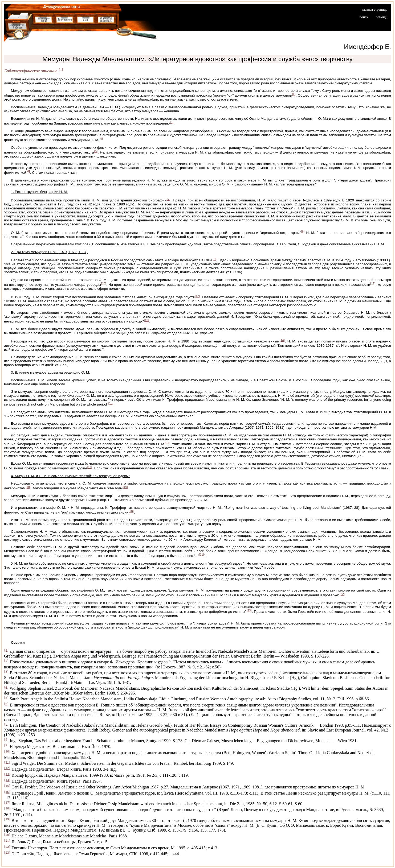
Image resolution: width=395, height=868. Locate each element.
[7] (168, 199)
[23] (249, 610)
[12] (197, 296)
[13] (147, 320)
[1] (61, 70)
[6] (28, 171)
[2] (294, 94)
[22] (342, 594)
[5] (96, 151)
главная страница (374, 9)
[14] (282, 340)
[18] (28, 487)
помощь (381, 17)
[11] (373, 283)
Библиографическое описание (31, 71)
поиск (364, 17)
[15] (111, 403)
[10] (104, 283)
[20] (131, 511)
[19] (125, 487)
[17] (90, 467)
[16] (168, 443)
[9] (214, 259)
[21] (201, 555)
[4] (101, 139)
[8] (303, 232)
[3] (172, 122)
